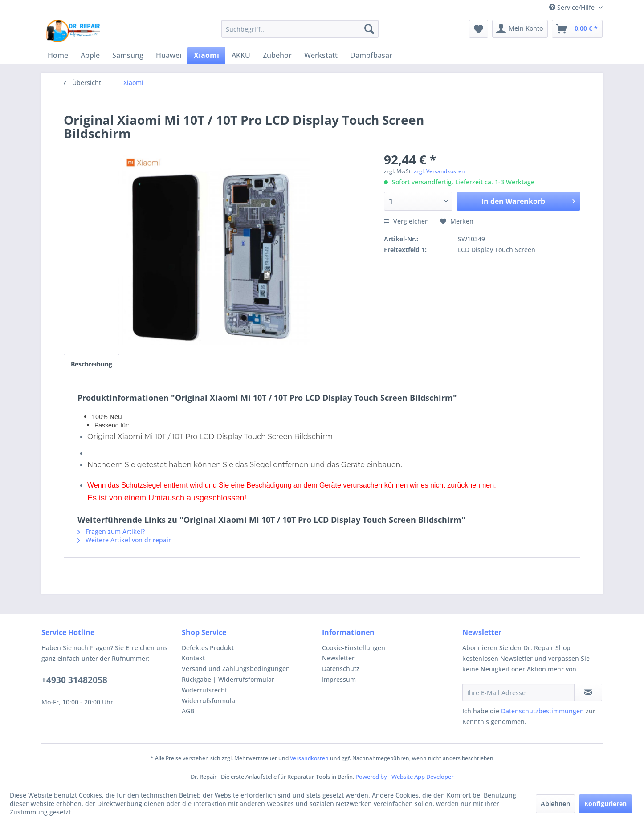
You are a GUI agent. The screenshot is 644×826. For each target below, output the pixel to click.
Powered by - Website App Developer (404, 777)
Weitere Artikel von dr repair (124, 540)
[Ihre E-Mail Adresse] (518, 692)
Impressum (339, 679)
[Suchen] (369, 29)
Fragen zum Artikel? (111, 531)
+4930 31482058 (74, 680)
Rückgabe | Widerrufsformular (228, 679)
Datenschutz (341, 669)
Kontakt (193, 658)
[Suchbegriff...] (300, 29)
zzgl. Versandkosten (439, 171)
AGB (188, 711)
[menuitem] (300, 29)
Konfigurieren (605, 804)
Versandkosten (309, 758)
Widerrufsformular (210, 701)
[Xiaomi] (206, 55)
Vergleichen (406, 221)
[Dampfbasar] (371, 55)
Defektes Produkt (208, 648)
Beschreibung (92, 364)
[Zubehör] (277, 55)
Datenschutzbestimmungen (542, 711)
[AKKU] (241, 55)
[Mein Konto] (520, 29)
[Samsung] (128, 55)
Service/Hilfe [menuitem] (573, 7)
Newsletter (338, 658)
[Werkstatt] (321, 55)
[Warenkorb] (577, 29)
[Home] (58, 55)
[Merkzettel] (479, 29)
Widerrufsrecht (204, 690)
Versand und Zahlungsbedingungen (236, 669)
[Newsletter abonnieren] (588, 692)
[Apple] (90, 55)
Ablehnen (555, 804)
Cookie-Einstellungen (354, 648)
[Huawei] (169, 55)
